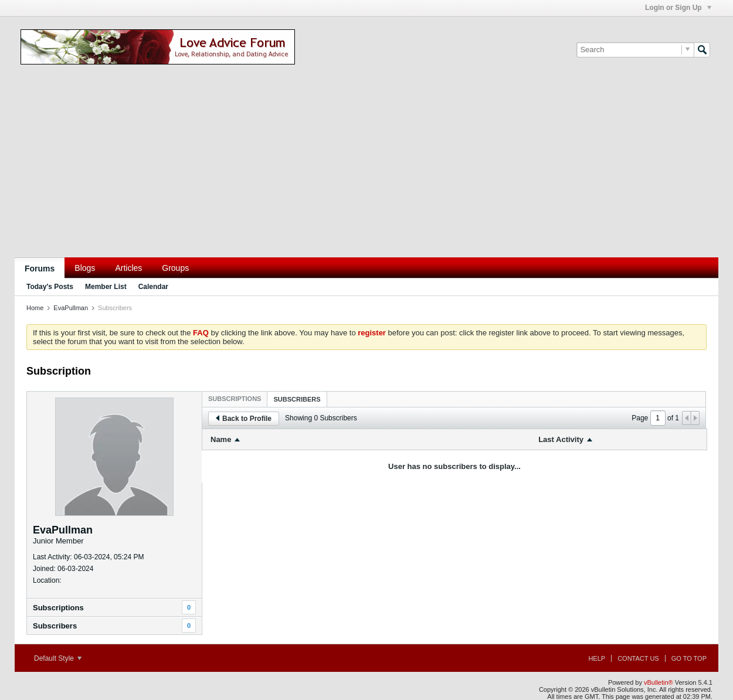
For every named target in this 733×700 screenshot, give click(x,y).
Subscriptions (58, 608)
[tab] (235, 399)
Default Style (58, 658)
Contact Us (638, 658)
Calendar (153, 287)
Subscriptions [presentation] (235, 399)
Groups (175, 268)
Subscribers (55, 626)
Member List (106, 287)
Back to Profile (244, 419)
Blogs (85, 268)
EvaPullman (71, 308)
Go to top (689, 658)
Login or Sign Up (678, 8)
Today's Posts (50, 287)
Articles (128, 268)
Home (35, 308)
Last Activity (561, 439)
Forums (40, 269)
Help (597, 658)
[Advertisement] (366, 169)
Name (221, 439)
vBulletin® (659, 682)
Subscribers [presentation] (297, 399)
